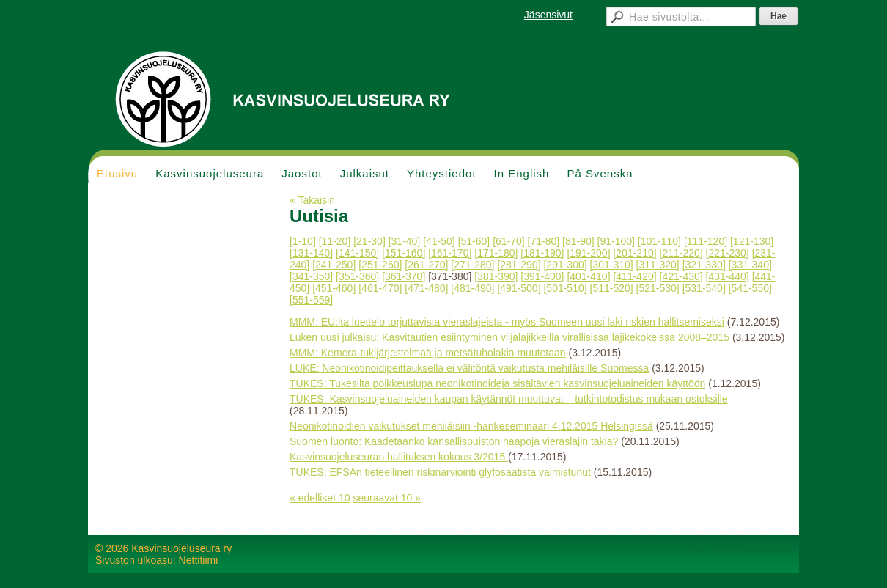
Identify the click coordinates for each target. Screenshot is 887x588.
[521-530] (658, 288)
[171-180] (496, 253)
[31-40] (405, 241)
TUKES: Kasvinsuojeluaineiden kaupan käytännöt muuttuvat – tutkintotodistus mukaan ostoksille (509, 399)
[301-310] (612, 265)
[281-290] (519, 265)
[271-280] (472, 265)
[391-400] (542, 276)
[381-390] (496, 276)
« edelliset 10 (320, 498)
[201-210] (634, 253)
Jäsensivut (548, 15)
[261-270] (426, 265)
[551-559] (311, 300)
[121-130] (752, 241)
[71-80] (544, 241)
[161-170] (450, 253)
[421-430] (681, 276)
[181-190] (542, 253)
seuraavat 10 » (387, 498)
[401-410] (588, 276)
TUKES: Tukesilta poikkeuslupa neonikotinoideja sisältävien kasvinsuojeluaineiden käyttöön (497, 383)
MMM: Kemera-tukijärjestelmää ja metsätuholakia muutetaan (428, 353)
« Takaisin (312, 200)
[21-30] (369, 241)
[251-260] (380, 265)
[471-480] (426, 288)
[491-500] (519, 288)
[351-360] (357, 276)
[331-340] (750, 265)
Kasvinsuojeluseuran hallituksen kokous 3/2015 (399, 457)
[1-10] (303, 241)
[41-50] (439, 241)
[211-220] (681, 253)
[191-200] (588, 253)
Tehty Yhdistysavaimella (737, 548)
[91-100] (616, 241)
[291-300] (565, 265)
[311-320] (658, 265)
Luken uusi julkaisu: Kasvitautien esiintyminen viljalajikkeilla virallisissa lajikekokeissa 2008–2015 (509, 337)
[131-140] (311, 253)
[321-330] (704, 265)
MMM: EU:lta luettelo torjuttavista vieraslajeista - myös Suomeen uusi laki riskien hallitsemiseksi (507, 322)
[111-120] (706, 241)
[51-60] (474, 241)
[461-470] (380, 288)
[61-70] (509, 241)
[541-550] (750, 288)
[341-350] (311, 276)
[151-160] (404, 253)
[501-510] (565, 288)
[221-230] (728, 253)
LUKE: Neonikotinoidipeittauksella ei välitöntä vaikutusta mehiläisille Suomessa (469, 368)
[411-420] (634, 276)
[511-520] (612, 288)
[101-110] (659, 241)
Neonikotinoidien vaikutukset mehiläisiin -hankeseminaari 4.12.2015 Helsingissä (471, 426)
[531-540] (704, 288)
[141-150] (357, 253)
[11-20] (335, 241)
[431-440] (728, 276)
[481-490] (472, 288)
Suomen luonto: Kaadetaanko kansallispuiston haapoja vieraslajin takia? (454, 441)
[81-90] (578, 241)
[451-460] (334, 288)
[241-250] (334, 265)
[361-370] (404, 276)
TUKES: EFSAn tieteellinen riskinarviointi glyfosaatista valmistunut (440, 472)
